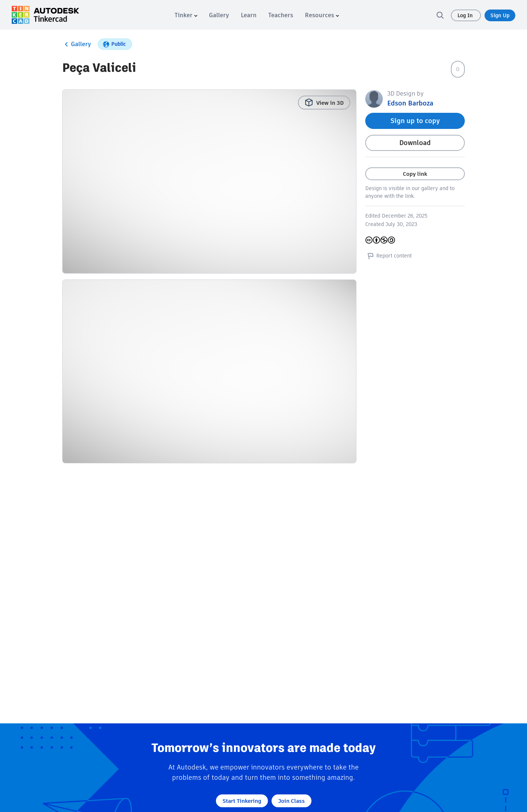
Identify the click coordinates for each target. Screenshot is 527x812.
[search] (440, 15)
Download (415, 143)
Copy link (415, 174)
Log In (466, 15)
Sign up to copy (415, 121)
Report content (388, 256)
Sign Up (500, 15)
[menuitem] (186, 15)
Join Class (291, 801)
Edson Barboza (410, 103)
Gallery (77, 44)
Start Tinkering (242, 801)
